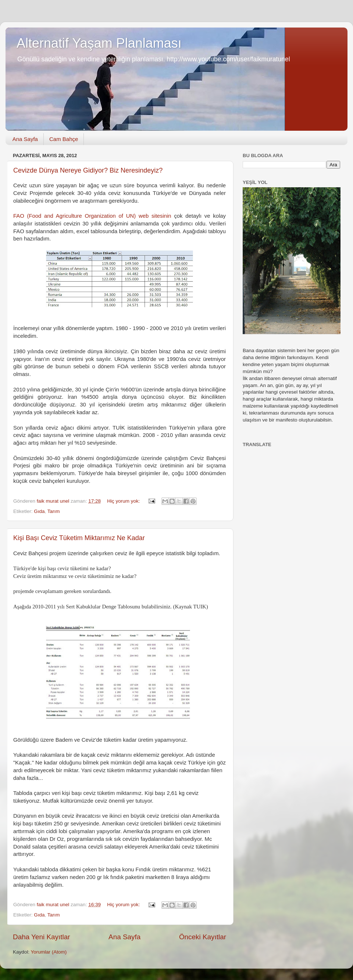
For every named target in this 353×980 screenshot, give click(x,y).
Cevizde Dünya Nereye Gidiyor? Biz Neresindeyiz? (88, 170)
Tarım (54, 511)
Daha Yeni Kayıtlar (41, 937)
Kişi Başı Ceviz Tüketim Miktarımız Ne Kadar (79, 538)
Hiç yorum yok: (124, 501)
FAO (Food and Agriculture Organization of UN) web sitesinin (92, 216)
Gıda (39, 511)
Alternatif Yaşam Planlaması (99, 43)
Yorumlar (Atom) (49, 952)
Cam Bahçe (64, 139)
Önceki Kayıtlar (203, 937)
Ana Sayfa (25, 139)
